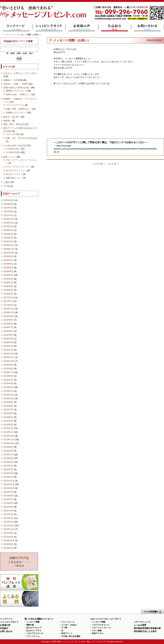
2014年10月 (9, 399)
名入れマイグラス (34, 630)
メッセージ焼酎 (33, 622)
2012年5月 (8, 507)
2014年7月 (8, 410)
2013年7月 (8, 455)
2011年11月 (9, 529)
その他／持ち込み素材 (71, 636)
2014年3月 (8, 425)
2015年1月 (8, 391)
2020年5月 (8, 226)
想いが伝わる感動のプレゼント (39, 619)
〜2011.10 (19, 562)
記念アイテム (98, 633)
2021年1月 (8, 215)
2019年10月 (9, 253)
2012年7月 (8, 499)
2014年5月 (8, 417)
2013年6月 (8, 458)
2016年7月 (8, 327)
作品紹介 (115, 28)
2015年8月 (8, 369)
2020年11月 (9, 219)
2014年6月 (8, 413)
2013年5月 (8, 462)
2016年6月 (8, 331)
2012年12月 (9, 481)
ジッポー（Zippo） (70, 625)
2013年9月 (8, 447)
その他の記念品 (13, 152)
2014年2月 (8, 428)
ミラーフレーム (33, 636)
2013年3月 (8, 469)
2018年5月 (8, 290)
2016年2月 (8, 346)
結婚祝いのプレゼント (16, 113)
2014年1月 (8, 432)
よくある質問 (19, 599)
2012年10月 (9, 488)
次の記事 (112, 164)
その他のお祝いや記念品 (15, 146)
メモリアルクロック (35, 633)
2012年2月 (8, 518)
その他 (7, 186)
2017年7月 (8, 301)
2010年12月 (9, 540)
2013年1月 (8, 477)
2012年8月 (8, 496)
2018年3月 (8, 294)
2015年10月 (9, 361)
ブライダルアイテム (15, 105)
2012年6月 (8, 503)
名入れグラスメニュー (16, 171)
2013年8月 (8, 451)
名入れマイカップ (14, 174)
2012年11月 (9, 484)
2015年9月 (8, 365)
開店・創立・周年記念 (14, 124)
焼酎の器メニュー (14, 178)
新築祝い (8, 121)
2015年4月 (8, 383)
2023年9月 (8, 204)
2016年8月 (8, 324)
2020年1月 (8, 241)
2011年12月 (9, 526)
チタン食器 (97, 630)
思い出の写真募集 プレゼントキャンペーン (19, 582)
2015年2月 (8, 387)
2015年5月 (8, 380)
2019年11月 (9, 249)
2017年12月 (9, 298)
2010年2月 (8, 548)
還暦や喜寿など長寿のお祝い (17, 88)
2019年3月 (8, 275)
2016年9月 (8, 320)
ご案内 (7, 182)
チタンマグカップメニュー (18, 167)
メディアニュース (142, 622)
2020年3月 (8, 234)
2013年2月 (8, 473)
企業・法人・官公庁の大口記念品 (21, 138)
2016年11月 (9, 312)
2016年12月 (9, 309)
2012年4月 (8, 511)
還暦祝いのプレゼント (16, 91)
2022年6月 (8, 212)
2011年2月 (8, 537)
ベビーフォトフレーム (102, 628)
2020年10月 (9, 223)
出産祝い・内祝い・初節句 (16, 84)
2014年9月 (8, 402)
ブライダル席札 (13, 134)
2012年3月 (8, 514)
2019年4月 (8, 271)
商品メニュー (10, 157)
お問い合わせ (148, 28)
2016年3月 (8, 342)
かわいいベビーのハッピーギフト (106, 619)
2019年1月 (8, 283)
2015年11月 (9, 357)
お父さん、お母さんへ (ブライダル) (20, 73)
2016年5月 (8, 335)
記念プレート (67, 633)
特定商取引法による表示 (145, 631)
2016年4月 (8, 339)
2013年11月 (9, 440)
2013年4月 (8, 466)
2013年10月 (9, 443)
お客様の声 (82, 28)
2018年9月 (8, 286)
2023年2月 (8, 208)
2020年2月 (8, 238)
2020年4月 (8, 230)
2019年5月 (8, 268)
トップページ (16, 28)
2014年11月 (9, 395)
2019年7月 (8, 260)
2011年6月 (8, 533)
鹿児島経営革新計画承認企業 (147, 628)
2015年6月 (8, 376)
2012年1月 (8, 522)
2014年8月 (8, 406)
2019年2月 (8, 279)
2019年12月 (9, 245)
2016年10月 (9, 316)
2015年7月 (8, 372)
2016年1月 (8, 350)
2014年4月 (8, 421)
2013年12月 (9, 436)
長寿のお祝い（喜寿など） (18, 95)
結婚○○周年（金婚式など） (19, 109)
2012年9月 (8, 492)
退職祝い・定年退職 (13, 80)
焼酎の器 (30, 625)
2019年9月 (8, 256)
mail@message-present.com (129, 13)
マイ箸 (64, 628)
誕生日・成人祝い (12, 117)
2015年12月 (9, 354)
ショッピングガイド (49, 28)
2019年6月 (8, 264)
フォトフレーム (68, 622)
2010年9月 (8, 544)
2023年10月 (9, 200)
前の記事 (99, 164)
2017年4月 (8, 305)
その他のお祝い (13, 149)
